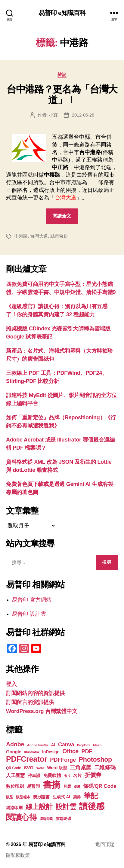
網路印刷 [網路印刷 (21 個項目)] (14, 808)
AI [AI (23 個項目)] (53, 745)
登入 (11, 684)
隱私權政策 (18, 855)
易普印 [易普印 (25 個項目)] (33, 786)
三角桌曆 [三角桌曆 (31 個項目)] (81, 767)
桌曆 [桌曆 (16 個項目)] (77, 787)
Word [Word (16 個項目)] (40, 768)
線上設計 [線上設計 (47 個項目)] (39, 807)
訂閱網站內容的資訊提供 (35, 693)
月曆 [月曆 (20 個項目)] (67, 786)
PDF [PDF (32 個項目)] (87, 751)
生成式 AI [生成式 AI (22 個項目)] (61, 797)
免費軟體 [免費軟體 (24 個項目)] (52, 775)
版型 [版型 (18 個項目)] (9, 797)
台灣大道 (39, 236)
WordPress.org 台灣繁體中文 (42, 711)
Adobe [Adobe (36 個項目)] (15, 744)
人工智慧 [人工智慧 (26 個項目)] (15, 775)
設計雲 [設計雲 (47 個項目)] (66, 807)
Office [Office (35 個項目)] (70, 751)
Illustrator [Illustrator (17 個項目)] (32, 752)
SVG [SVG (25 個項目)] (29, 768)
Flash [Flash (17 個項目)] (97, 745)
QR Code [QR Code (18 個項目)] (13, 768)
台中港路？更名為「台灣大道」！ (62, 95)
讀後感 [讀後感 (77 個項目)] (92, 806)
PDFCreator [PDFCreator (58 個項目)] (26, 759)
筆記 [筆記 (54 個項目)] (91, 796)
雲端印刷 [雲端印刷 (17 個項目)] (46, 819)
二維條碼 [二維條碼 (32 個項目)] (105, 767)
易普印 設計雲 (29, 614)
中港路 (21, 236)
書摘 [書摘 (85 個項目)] (52, 785)
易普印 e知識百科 (62, 13)
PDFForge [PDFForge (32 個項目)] (63, 760)
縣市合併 (59, 236)
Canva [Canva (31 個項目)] (66, 745)
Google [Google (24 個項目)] (14, 752)
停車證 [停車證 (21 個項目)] (34, 776)
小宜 (53, 115)
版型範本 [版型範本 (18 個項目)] (23, 797)
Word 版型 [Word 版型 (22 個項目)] (57, 768)
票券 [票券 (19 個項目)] (77, 797)
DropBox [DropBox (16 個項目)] (84, 745)
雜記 (62, 74)
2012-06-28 (83, 115)
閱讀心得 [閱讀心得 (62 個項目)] (22, 817)
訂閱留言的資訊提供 (30, 702)
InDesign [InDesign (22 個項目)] (51, 752)
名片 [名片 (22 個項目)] (77, 775)
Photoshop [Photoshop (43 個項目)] (95, 759)
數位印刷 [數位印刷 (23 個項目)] (15, 786)
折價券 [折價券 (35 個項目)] (93, 775)
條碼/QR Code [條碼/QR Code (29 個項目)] (100, 786)
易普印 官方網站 (32, 600)
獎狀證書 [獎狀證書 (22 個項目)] (41, 797)
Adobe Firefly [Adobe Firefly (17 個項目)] (38, 745)
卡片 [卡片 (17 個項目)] (67, 776)
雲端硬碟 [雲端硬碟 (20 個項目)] (63, 819)
